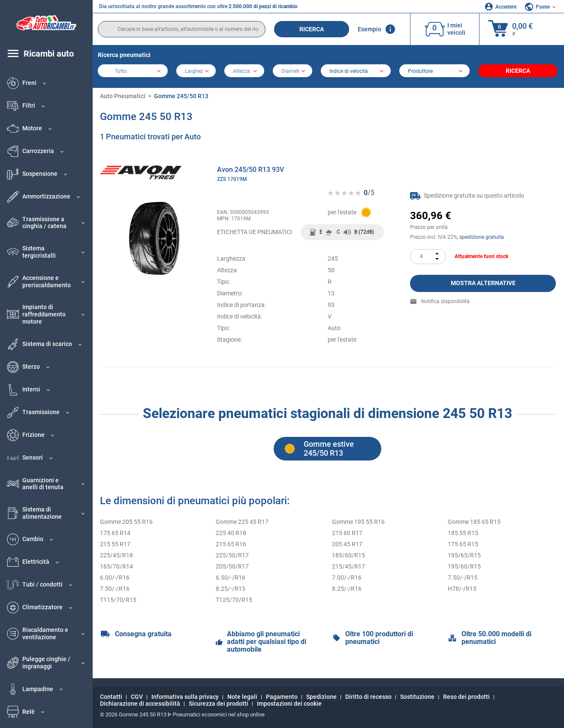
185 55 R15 (463, 533)
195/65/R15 (464, 555)
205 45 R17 (347, 544)
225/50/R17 (232, 555)
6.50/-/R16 (231, 578)
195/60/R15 (464, 566)
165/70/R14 (116, 566)
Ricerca (312, 29)
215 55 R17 (115, 544)
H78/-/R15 (462, 589)
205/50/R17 (232, 566)
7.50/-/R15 (463, 578)
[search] (182, 29)
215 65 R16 (231, 544)
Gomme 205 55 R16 (126, 522)
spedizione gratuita (482, 237)
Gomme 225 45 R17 (242, 522)
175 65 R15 (463, 544)
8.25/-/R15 (231, 589)
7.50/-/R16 (115, 589)
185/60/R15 (348, 555)
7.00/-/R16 (347, 578)
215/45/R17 (348, 566)
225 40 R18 (231, 533)
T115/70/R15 (118, 600)
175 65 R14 (115, 533)
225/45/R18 (116, 555)
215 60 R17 (347, 533)
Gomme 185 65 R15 (474, 522)
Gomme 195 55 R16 (358, 522)
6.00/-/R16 (115, 578)
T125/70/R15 (234, 600)
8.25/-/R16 (347, 589)
